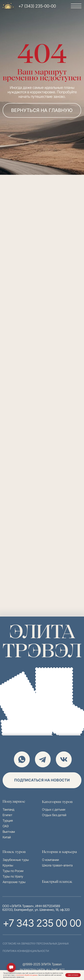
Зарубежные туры (16, 860)
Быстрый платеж (57, 882)
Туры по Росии (13, 871)
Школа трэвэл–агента (57, 865)
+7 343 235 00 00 (42, 923)
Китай (7, 837)
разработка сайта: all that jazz (42, 970)
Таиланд (8, 809)
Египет (7, 815)
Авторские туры (14, 882)
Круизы (8, 865)
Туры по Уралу (13, 876)
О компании (50, 860)
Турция (8, 821)
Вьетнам (9, 832)
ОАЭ (6, 826)
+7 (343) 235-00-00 (37, 6)
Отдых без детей (54, 815)
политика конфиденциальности (26, 951)
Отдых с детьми (54, 809)
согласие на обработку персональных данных (36, 944)
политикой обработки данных (27, 975)
